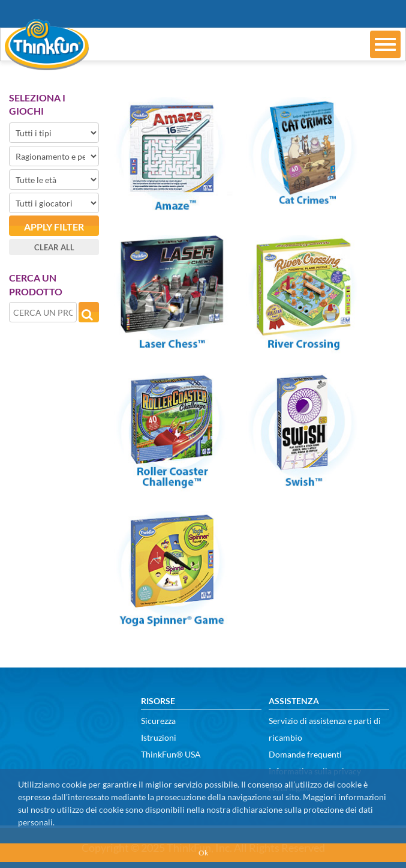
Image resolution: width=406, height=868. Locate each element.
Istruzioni (159, 737)
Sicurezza (158, 721)
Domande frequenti (305, 754)
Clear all (54, 247)
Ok (203, 853)
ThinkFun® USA (171, 754)
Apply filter (54, 227)
